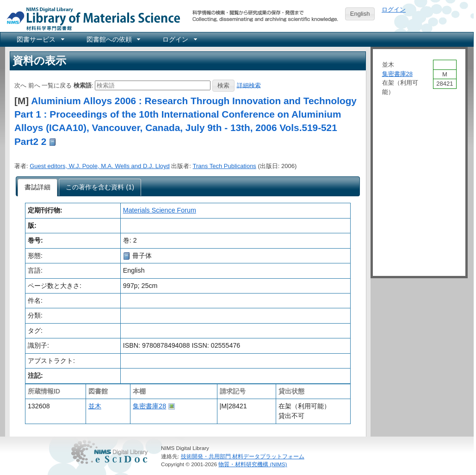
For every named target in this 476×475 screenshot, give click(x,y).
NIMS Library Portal (91, 18)
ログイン (394, 9)
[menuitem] (40, 39)
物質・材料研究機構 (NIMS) (253, 464)
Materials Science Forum (160, 210)
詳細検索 (249, 85)
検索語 (83, 85)
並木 (95, 406)
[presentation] (38, 187)
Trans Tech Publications (225, 166)
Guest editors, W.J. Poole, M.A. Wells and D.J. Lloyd (100, 166)
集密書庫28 (149, 406)
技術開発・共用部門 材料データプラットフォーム (243, 456)
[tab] (38, 187)
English (360, 14)
